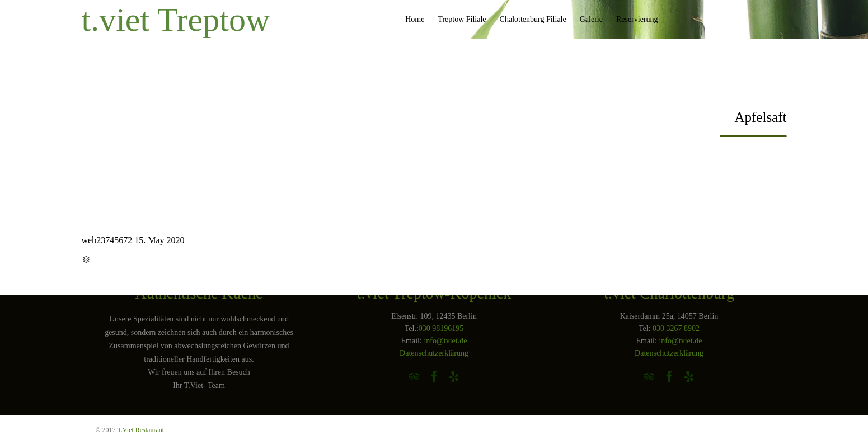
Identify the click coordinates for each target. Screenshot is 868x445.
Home (415, 19)
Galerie (591, 19)
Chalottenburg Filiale (533, 19)
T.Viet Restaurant (140, 430)
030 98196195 (441, 328)
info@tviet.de (445, 341)
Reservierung (637, 19)
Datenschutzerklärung (434, 353)
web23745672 (107, 240)
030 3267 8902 (676, 328)
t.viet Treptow (176, 20)
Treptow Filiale (462, 19)
